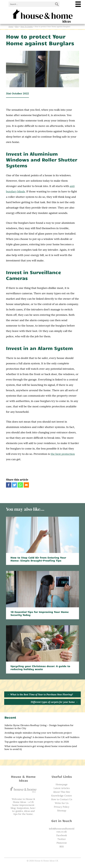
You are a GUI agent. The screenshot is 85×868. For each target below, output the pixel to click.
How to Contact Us (62, 799)
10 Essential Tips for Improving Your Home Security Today (40, 613)
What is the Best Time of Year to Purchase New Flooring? (40, 694)
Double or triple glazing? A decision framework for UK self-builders (42, 737)
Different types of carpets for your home (54, 702)
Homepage (62, 784)
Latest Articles (62, 788)
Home (11, 27)
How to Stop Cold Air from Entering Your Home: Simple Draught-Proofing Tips (38, 559)
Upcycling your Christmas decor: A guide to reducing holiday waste (40, 668)
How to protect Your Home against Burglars (40, 40)
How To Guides (27, 27)
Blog (17, 27)
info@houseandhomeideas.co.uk (62, 830)
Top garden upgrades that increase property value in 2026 (37, 742)
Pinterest (62, 843)
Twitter (62, 839)
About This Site (62, 792)
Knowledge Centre (62, 796)
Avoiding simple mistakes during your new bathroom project (38, 733)
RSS (62, 846)
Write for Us (62, 803)
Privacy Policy (62, 807)
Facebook (62, 835)
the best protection (63, 454)
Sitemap (62, 810)
